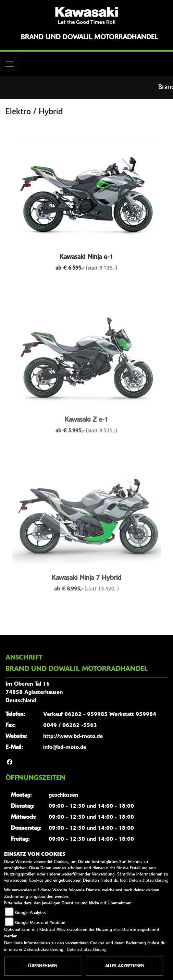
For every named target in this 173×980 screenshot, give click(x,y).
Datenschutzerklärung (149, 881)
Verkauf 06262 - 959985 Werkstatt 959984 (100, 715)
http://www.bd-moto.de (73, 737)
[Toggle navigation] (10, 64)
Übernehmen (43, 966)
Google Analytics (30, 913)
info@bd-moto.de (65, 748)
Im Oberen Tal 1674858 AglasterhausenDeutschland (34, 693)
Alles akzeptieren (125, 966)
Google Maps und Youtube (40, 923)
